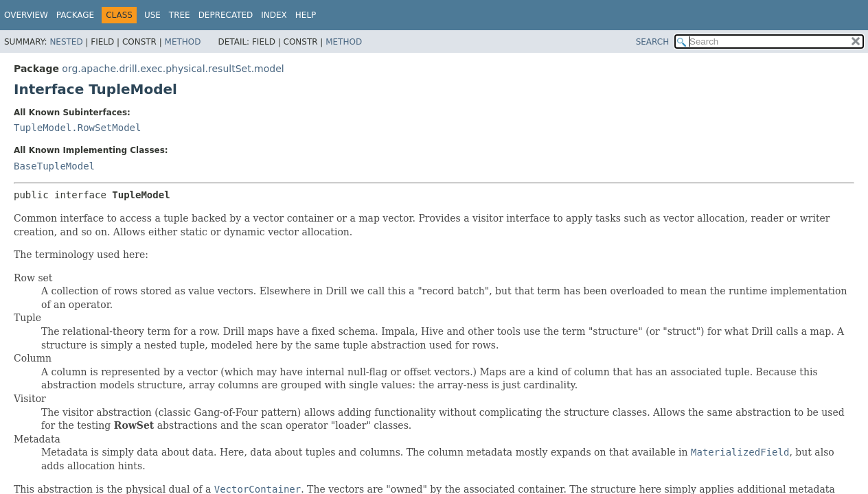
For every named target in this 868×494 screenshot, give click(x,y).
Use (152, 15)
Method (183, 42)
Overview (26, 15)
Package (75, 15)
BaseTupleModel (54, 166)
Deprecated (226, 15)
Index (274, 15)
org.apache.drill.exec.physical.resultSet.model (173, 69)
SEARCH (653, 42)
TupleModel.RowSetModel (77, 128)
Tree (180, 15)
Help (306, 15)
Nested (66, 42)
